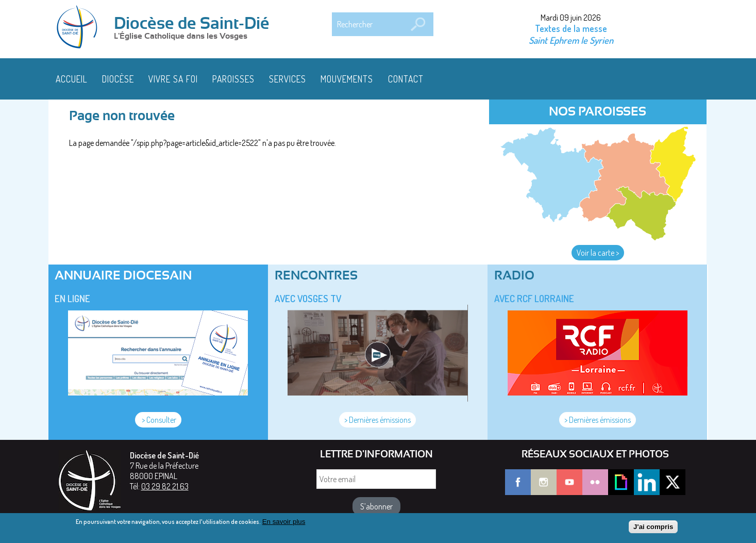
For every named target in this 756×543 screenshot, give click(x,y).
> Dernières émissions (377, 420)
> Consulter (158, 420)
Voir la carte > (598, 253)
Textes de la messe (571, 28)
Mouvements (347, 79)
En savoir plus (284, 524)
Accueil (72, 79)
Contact (406, 79)
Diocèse (118, 79)
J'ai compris (653, 529)
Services (288, 79)
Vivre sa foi (173, 79)
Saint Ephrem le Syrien (571, 40)
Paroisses (233, 79)
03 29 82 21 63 (165, 486)
